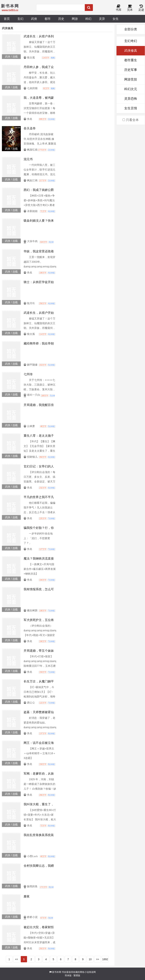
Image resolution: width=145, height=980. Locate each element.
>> (97, 959)
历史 (61, 19)
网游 (75, 19)
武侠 (34, 19)
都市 (48, 19)
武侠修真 (131, 51)
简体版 (68, 975)
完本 (130, 8)
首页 (7, 19)
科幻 (88, 19)
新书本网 (57, 972)
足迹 (141, 8)
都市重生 (131, 60)
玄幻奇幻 (131, 41)
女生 (116, 19)
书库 (119, 8)
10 (90, 959)
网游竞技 (131, 79)
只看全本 (131, 120)
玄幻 (20, 19)
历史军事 (131, 70)
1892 (105, 959)
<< (16, 959)
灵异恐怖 (131, 99)
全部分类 (131, 29)
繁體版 (77, 975)
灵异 (102, 19)
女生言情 (131, 108)
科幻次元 (131, 89)
